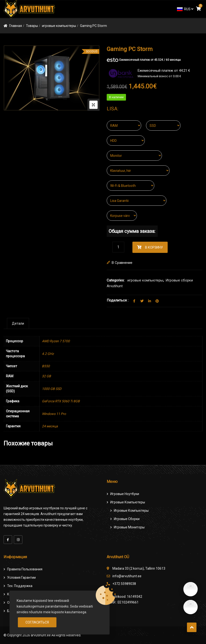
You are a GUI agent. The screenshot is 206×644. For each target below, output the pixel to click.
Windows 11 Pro (54, 414)
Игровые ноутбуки (125, 494)
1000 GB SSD (52, 389)
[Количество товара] (118, 247)
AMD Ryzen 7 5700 (56, 341)
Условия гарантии (21, 578)
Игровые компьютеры (128, 502)
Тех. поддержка (20, 586)
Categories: (116, 280)
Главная (16, 26)
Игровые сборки (127, 519)
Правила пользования (25, 569)
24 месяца (50, 426)
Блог (11, 611)
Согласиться (37, 622)
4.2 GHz (48, 354)
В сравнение (122, 263)
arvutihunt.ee (41, 635)
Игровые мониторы (129, 527)
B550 (46, 366)
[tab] (18, 323)
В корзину (154, 247)
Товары (32, 26)
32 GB (46, 376)
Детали (18, 323)
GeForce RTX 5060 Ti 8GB (61, 401)
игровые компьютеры (59, 26)
